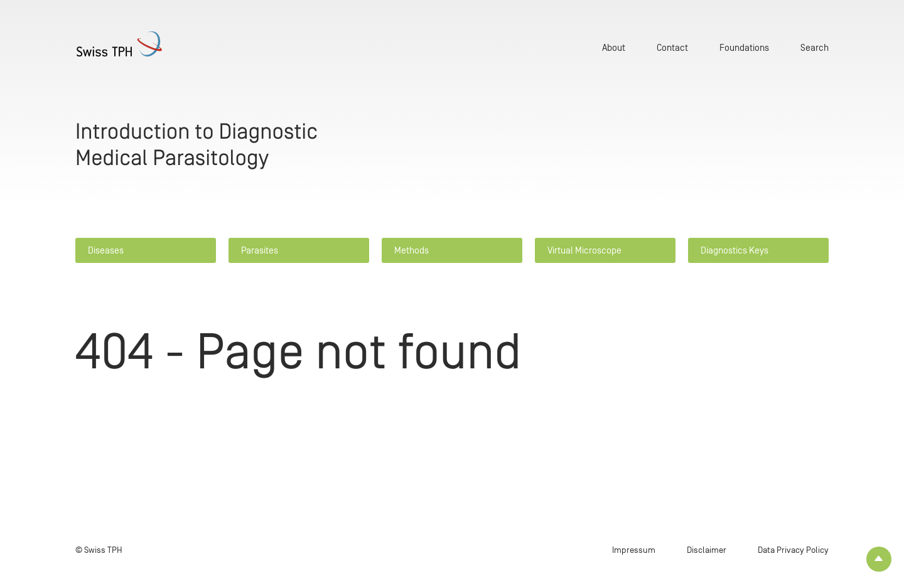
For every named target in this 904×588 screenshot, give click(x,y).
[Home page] (138, 44)
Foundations (744, 47)
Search (815, 47)
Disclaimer (707, 550)
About (614, 47)
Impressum (634, 550)
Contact (672, 47)
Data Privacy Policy (793, 550)
